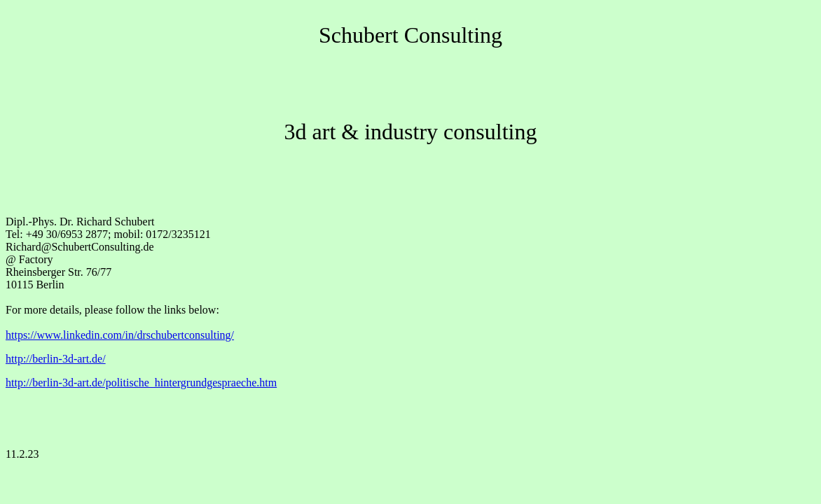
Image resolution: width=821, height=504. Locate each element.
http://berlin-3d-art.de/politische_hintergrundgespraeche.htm (141, 383)
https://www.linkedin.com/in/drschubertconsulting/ (120, 335)
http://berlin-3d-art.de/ (56, 359)
